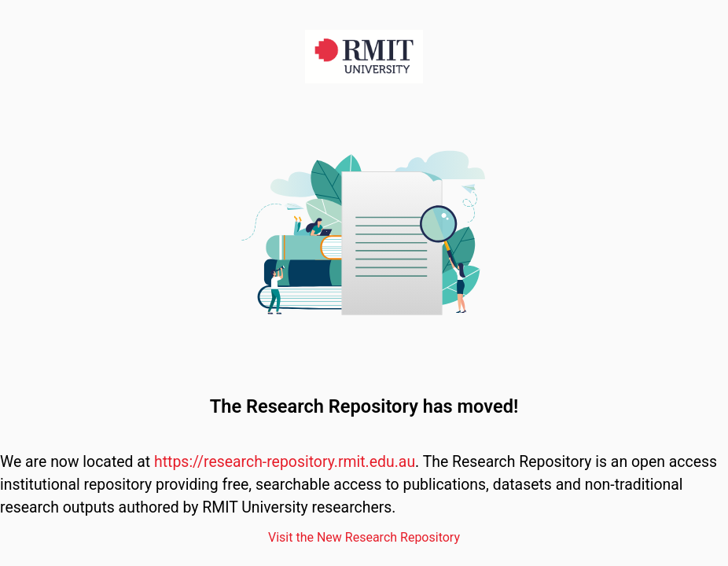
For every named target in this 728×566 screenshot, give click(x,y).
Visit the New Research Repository (364, 537)
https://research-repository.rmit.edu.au (285, 462)
